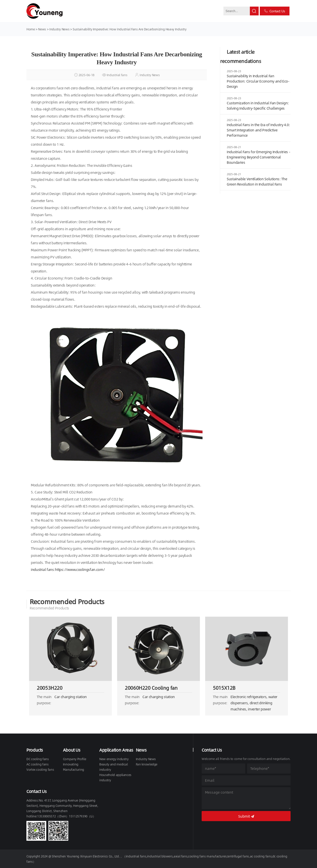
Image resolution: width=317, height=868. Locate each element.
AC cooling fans (38, 764)
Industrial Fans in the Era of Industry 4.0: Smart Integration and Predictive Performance (258, 130)
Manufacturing (74, 769)
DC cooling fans (38, 759)
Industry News (59, 29)
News (42, 29)
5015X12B (224, 688)
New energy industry (114, 759)
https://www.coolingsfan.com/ (80, 569)
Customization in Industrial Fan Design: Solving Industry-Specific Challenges (258, 106)
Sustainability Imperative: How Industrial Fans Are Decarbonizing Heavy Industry (130, 29)
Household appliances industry (115, 777)
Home (31, 29)
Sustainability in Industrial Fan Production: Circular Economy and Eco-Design (258, 81)
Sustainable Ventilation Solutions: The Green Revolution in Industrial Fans (257, 181)
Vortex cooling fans (40, 769)
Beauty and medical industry (114, 767)
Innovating (71, 764)
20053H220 (50, 688)
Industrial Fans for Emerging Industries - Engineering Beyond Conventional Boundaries (258, 157)
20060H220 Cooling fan (151, 688)
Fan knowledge (147, 764)
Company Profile (75, 759)
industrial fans (42, 569)
